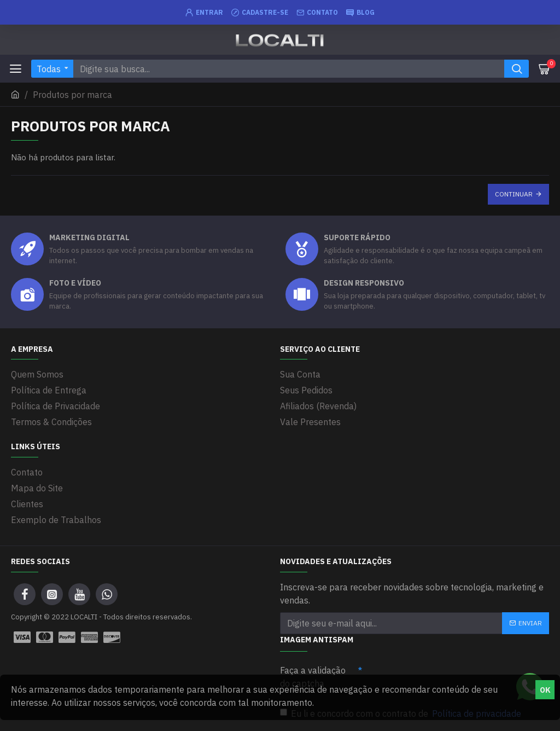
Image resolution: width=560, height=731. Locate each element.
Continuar (514, 194)
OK (545, 690)
